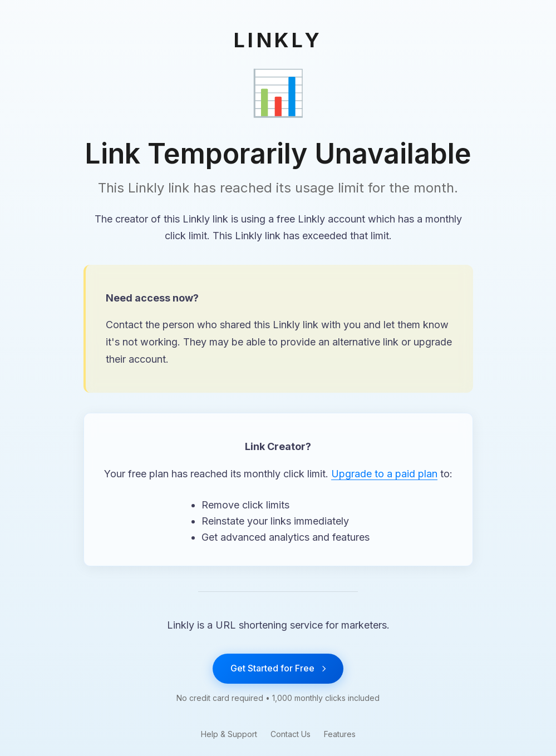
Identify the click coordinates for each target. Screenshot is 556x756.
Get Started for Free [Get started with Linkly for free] (278, 668)
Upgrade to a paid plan (384, 474)
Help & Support (229, 734)
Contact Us (291, 734)
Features (340, 734)
